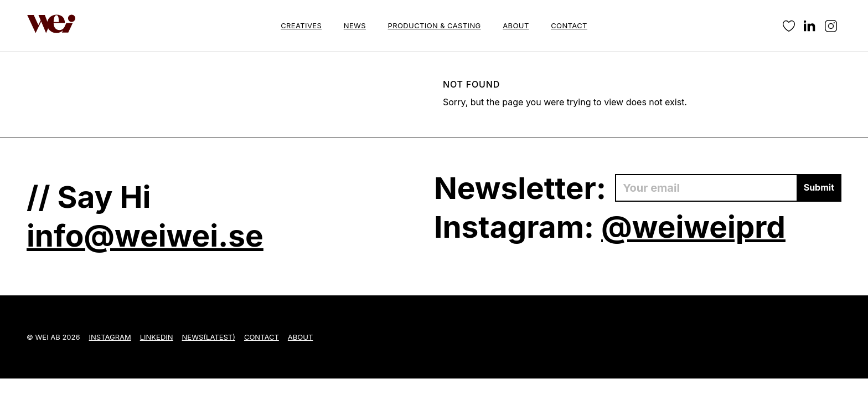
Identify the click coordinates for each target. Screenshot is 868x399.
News (355, 25)
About (516, 25)
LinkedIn (157, 337)
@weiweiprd (693, 227)
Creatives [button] (301, 25)
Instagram (110, 337)
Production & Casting (435, 25)
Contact (569, 25)
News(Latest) (209, 337)
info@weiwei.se (145, 236)
